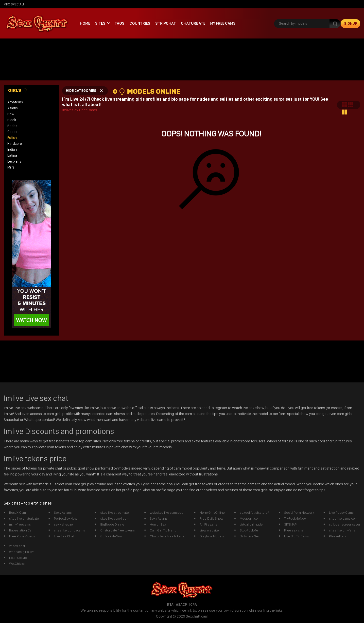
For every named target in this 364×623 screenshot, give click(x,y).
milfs (11, 167)
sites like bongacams (69, 530)
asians (13, 108)
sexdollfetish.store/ (254, 512)
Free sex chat (294, 530)
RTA (170, 604)
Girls (18, 90)
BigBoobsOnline (112, 524)
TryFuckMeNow (295, 518)
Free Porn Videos (22, 536)
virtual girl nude (251, 524)
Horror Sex (158, 524)
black (12, 120)
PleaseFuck (338, 536)
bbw (11, 114)
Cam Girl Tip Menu (163, 530)
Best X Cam (17, 512)
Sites (100, 23)
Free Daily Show (211, 518)
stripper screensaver (345, 524)
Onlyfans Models (212, 536)
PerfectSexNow (66, 518)
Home (85, 23)
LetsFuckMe (18, 558)
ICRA (193, 604)
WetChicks (17, 564)
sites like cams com (343, 518)
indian (12, 150)
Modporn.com (250, 518)
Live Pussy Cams (341, 512)
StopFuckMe (249, 530)
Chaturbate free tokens (118, 530)
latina (12, 155)
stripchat (166, 23)
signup (351, 23)
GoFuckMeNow (111, 536)
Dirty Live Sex (250, 536)
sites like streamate (115, 512)
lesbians (14, 161)
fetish (12, 138)
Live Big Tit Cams (296, 536)
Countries (140, 23)
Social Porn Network (299, 512)
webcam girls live (22, 552)
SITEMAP (290, 524)
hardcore (15, 144)
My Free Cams (223, 23)
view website (209, 530)
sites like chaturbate (24, 518)
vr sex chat (17, 546)
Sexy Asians (63, 512)
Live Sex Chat (64, 536)
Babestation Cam (22, 530)
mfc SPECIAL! (14, 4)
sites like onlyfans (342, 530)
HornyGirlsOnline (212, 512)
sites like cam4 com (115, 518)
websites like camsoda (167, 512)
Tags (120, 23)
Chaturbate (193, 23)
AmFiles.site (208, 524)
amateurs (15, 102)
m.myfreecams (20, 524)
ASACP (181, 604)
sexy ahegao (63, 524)
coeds (12, 132)
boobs (12, 126)
